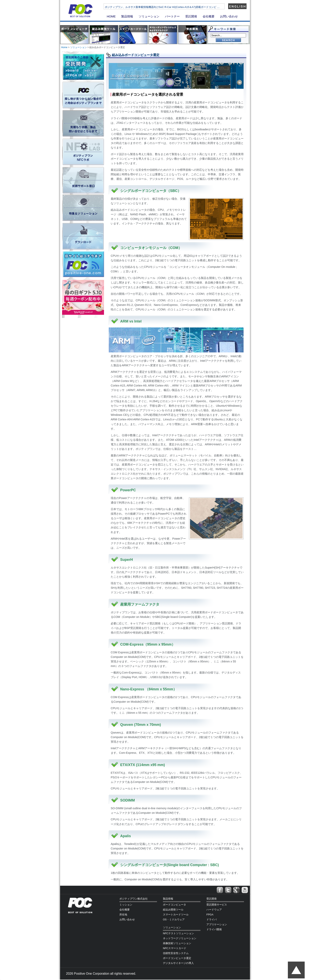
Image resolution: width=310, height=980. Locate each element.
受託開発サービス (217, 905)
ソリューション (149, 16)
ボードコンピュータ (174, 905)
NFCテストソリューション (178, 933)
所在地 (123, 915)
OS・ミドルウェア (174, 919)
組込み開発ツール (173, 910)
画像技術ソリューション (177, 943)
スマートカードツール (176, 915)
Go (228, 40)
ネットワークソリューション (180, 938)
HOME (111, 16)
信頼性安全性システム (176, 953)
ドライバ (212, 919)
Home (64, 47)
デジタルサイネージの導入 (178, 963)
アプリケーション (217, 924)
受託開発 (191, 16)
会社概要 (209, 16)
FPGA (210, 915)
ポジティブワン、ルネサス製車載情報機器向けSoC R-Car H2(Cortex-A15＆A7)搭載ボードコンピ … (162, 7)
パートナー (172, 16)
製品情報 (127, 16)
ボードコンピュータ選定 (177, 958)
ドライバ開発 (214, 929)
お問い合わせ (229, 16)
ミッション (126, 905)
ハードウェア (214, 910)
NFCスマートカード (175, 948)
